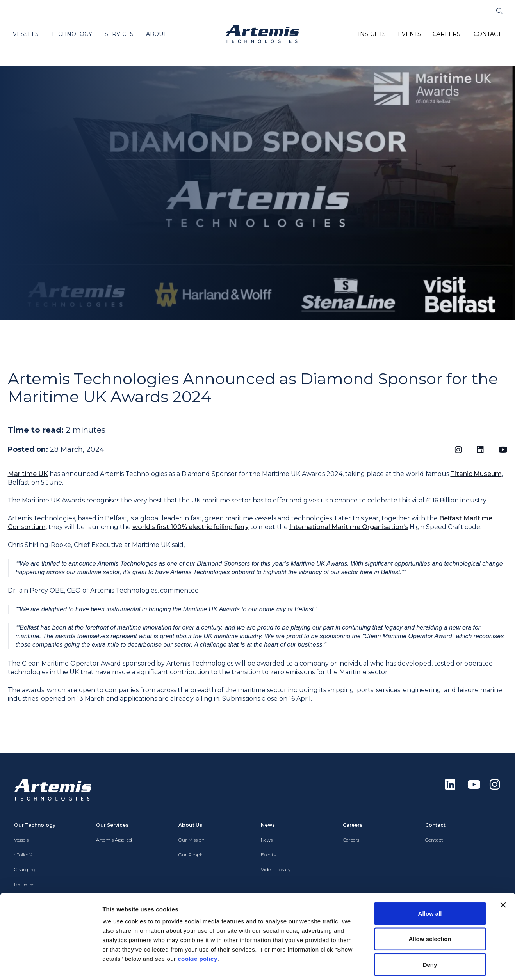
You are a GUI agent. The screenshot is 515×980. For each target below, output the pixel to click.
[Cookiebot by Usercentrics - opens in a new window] (51, 965)
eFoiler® (23, 855)
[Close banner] (503, 869)
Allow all (430, 878)
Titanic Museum (476, 474)
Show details (410, 965)
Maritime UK (28, 474)
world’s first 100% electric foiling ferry (191, 527)
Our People (191, 855)
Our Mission (192, 840)
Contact (434, 840)
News (267, 840)
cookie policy (198, 923)
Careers (351, 840)
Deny (430, 929)
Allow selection (430, 903)
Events (268, 855)
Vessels (21, 840)
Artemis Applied (114, 840)
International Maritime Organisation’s (349, 527)
